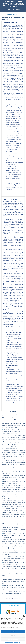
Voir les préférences (13, 639)
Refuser (13, 635)
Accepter (13, 631)
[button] (24, 616)
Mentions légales (17, 642)
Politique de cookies (9, 642)
